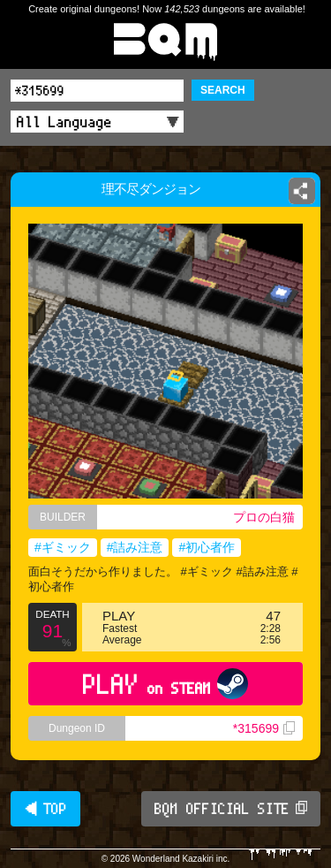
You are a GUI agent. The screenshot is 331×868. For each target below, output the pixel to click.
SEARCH (223, 90)
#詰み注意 (135, 547)
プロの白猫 (264, 517)
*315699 (264, 728)
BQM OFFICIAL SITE (231, 809)
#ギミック (63, 547)
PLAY (165, 684)
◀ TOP (45, 809)
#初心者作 (207, 547)
